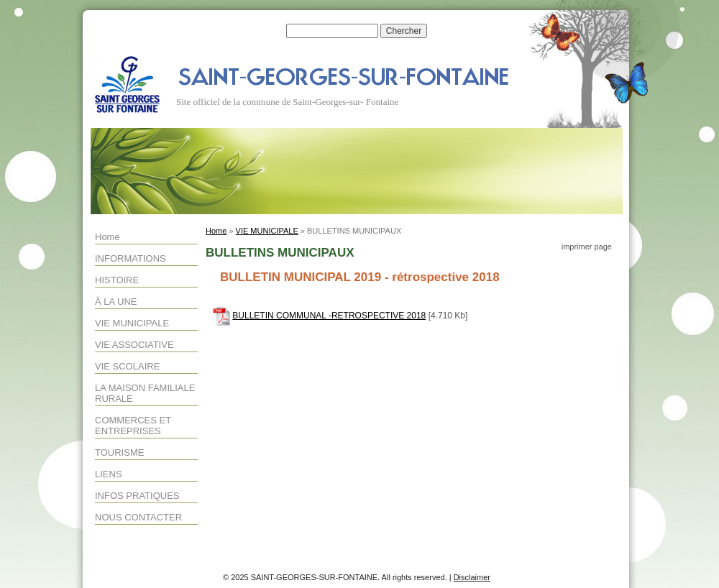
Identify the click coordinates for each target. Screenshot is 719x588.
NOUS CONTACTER (138, 517)
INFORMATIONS (130, 258)
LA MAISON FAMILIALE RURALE (145, 393)
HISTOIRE (117, 280)
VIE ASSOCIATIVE (134, 345)
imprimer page (587, 247)
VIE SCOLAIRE (127, 366)
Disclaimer (472, 577)
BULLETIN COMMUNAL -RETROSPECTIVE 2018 (329, 316)
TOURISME (119, 453)
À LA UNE (116, 302)
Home (107, 237)
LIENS (109, 474)
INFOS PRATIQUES (137, 496)
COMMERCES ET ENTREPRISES (133, 426)
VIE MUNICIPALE (132, 323)
